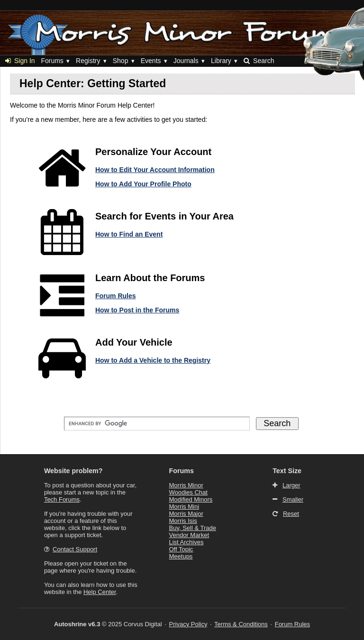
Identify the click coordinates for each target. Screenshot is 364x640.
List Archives (187, 542)
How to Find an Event (129, 234)
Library (221, 61)
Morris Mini (184, 507)
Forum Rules (116, 296)
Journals (186, 61)
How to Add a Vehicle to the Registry (153, 360)
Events (151, 61)
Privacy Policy (188, 624)
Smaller (293, 499)
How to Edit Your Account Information (155, 170)
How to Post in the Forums (137, 310)
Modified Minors (191, 499)
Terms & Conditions (241, 624)
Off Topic (181, 549)
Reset (291, 514)
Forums (52, 61)
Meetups (181, 556)
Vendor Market (189, 535)
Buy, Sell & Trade (193, 528)
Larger (291, 485)
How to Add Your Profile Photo (143, 184)
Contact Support (75, 549)
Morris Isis (183, 521)
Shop (121, 61)
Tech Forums (62, 499)
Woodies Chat (188, 492)
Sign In (20, 61)
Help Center (100, 592)
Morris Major (186, 514)
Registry (88, 61)
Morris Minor (186, 485)
